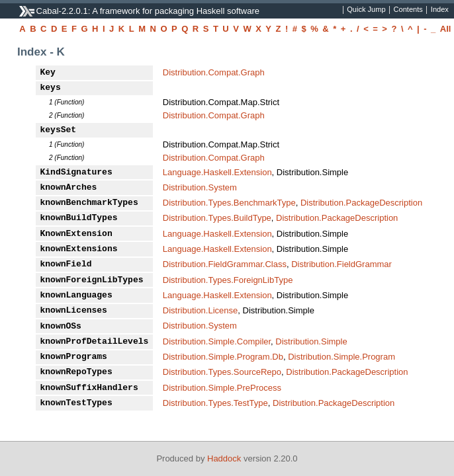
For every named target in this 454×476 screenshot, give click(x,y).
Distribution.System (200, 187)
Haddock (224, 458)
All (446, 29)
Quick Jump (366, 10)
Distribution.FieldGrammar (341, 264)
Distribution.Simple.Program (341, 357)
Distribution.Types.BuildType (217, 218)
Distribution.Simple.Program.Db (223, 357)
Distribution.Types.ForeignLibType (228, 280)
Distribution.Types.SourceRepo (222, 372)
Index (440, 10)
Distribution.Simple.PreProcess (222, 388)
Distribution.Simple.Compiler (217, 341)
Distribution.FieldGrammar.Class (225, 264)
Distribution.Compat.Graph (214, 72)
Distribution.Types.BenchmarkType (229, 203)
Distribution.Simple (311, 341)
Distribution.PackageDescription (361, 203)
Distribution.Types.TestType (215, 403)
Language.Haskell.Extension (217, 172)
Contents (408, 10)
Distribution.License (200, 310)
